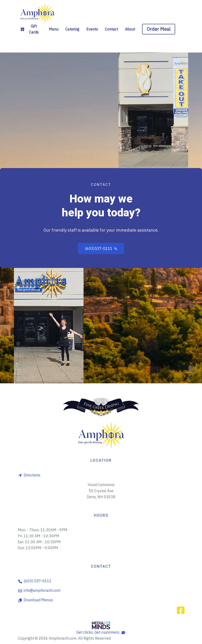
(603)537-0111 (101, 248)
